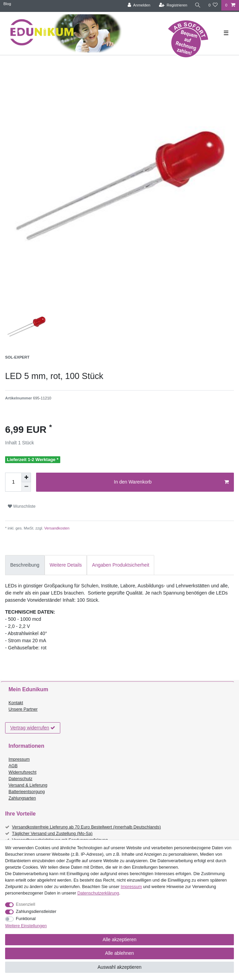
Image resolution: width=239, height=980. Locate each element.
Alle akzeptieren (119, 939)
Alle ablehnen (120, 953)
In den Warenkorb (171, 482)
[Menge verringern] (26, 487)
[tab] (25, 565)
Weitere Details (66, 565)
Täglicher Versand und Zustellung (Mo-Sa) (52, 834)
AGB (13, 766)
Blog (7, 4)
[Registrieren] (173, 5)
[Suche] (198, 5)
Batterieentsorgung (27, 792)
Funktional (26, 919)
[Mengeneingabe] (13, 482)
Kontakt (16, 703)
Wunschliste (22, 506)
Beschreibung (25, 565)
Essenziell (26, 904)
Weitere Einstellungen (26, 926)
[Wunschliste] (213, 5)
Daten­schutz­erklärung (98, 893)
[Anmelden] (139, 5)
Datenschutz (20, 779)
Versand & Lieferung (28, 785)
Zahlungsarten (22, 798)
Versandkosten (56, 528)
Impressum (19, 759)
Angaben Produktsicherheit (121, 565)
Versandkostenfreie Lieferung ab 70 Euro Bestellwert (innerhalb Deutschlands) (86, 827)
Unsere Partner (23, 709)
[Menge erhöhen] (26, 477)
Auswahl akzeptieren (119, 967)
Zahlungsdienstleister (36, 912)
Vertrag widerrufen (33, 728)
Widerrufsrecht (22, 772)
